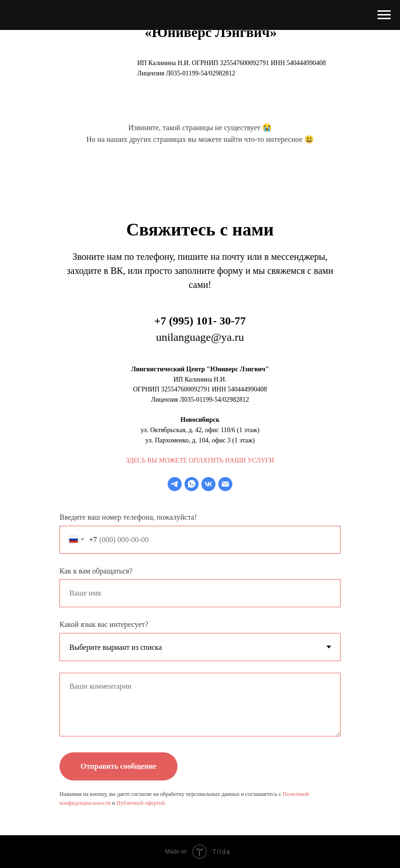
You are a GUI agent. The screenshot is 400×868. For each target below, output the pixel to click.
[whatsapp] (192, 484)
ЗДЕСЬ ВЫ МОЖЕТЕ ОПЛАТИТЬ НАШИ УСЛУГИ (200, 460)
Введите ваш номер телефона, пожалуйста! (128, 517)
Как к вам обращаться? (96, 571)
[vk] (208, 484)
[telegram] (175, 484)
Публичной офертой (141, 803)
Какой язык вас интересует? (104, 624)
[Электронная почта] (225, 484)
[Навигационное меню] (384, 15)
